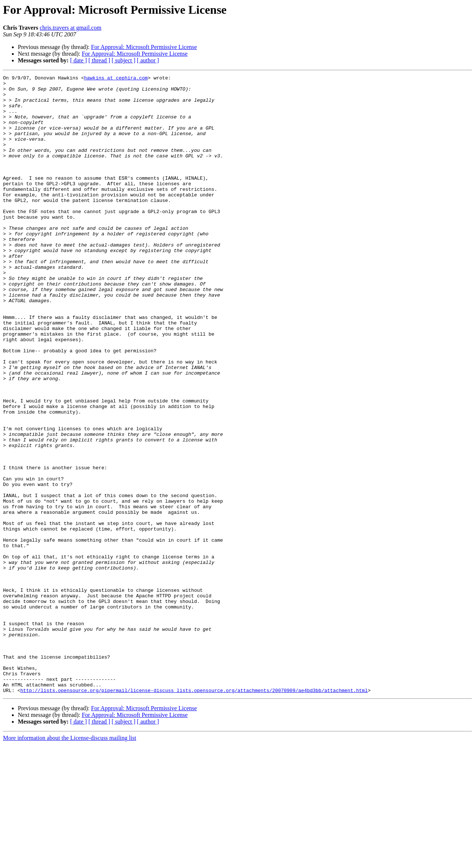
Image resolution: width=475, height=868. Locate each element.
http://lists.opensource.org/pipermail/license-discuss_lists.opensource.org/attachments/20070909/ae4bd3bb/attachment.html (194, 814)
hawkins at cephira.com (116, 79)
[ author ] (148, 60)
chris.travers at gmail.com (71, 28)
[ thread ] (99, 60)
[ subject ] (124, 60)
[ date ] (78, 60)
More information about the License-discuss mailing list (70, 862)
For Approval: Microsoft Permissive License (144, 47)
